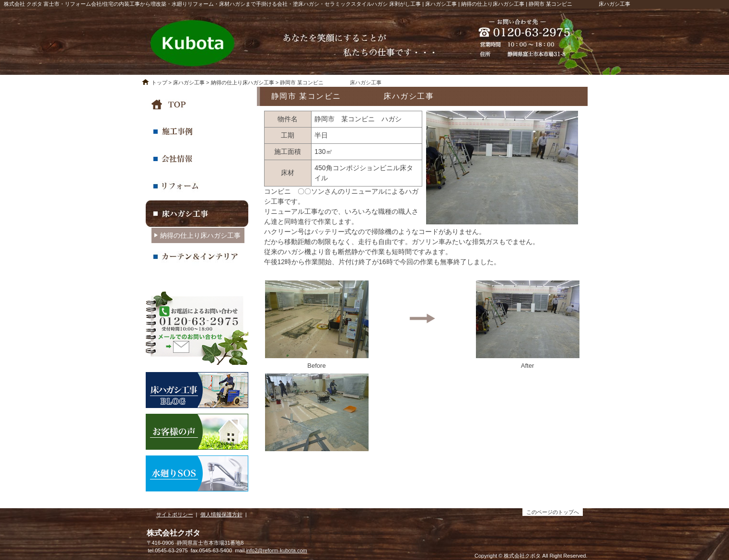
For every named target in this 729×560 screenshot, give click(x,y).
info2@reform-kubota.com (276, 550)
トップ (159, 82)
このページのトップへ (553, 512)
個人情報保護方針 (221, 514)
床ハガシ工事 (189, 82)
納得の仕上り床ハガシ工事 (243, 82)
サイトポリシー (175, 514)
